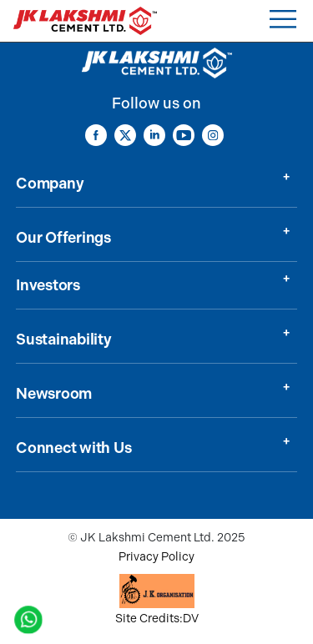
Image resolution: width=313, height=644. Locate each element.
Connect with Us (73, 448)
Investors (48, 285)
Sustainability (64, 340)
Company (50, 184)
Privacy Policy (156, 557)
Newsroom (54, 394)
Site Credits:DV (157, 619)
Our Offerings (63, 238)
